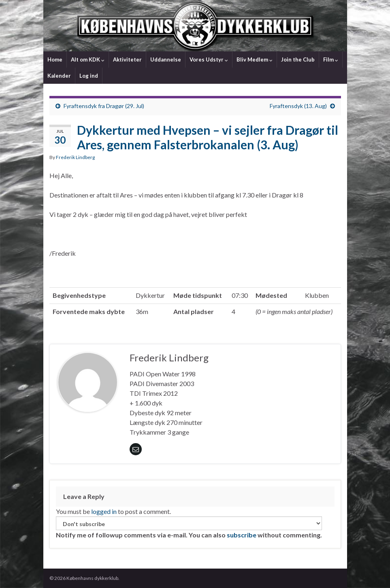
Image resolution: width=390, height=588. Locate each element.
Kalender (59, 76)
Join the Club (298, 59)
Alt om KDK (88, 59)
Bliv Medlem (255, 59)
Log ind (89, 76)
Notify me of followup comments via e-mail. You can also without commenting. (189, 528)
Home (55, 59)
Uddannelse (166, 59)
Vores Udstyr (209, 59)
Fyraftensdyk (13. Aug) (298, 106)
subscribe (242, 535)
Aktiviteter (127, 59)
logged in (104, 511)
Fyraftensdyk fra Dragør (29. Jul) (104, 106)
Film (331, 59)
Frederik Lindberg (75, 157)
